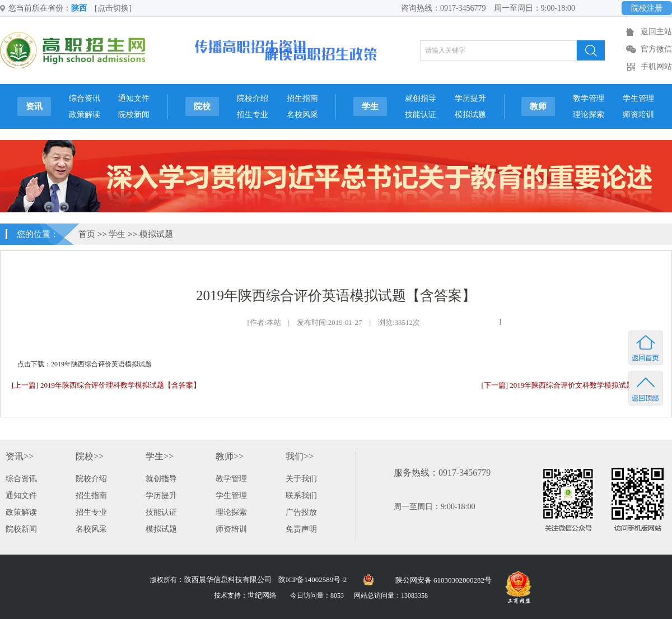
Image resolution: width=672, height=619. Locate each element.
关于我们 (301, 479)
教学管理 (589, 98)
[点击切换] (113, 8)
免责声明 (301, 529)
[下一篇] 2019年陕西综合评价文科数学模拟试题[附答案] (571, 385)
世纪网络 (262, 595)
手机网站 (656, 66)
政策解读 (85, 115)
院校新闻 (134, 115)
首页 (87, 234)
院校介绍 (253, 98)
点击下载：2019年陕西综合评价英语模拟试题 (85, 364)
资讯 (34, 106)
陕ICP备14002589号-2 (312, 580)
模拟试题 (470, 115)
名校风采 (302, 115)
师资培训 (638, 115)
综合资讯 (85, 98)
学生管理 (638, 98)
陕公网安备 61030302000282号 (444, 580)
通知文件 (134, 98)
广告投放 (301, 512)
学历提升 (470, 98)
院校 (202, 106)
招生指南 (302, 98)
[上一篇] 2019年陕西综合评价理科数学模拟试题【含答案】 (106, 385)
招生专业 (253, 115)
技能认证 (421, 115)
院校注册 (647, 8)
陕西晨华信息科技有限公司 (228, 580)
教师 (538, 106)
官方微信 (656, 49)
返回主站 (656, 32)
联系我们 (301, 495)
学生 (370, 106)
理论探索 (589, 115)
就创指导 (421, 98)
